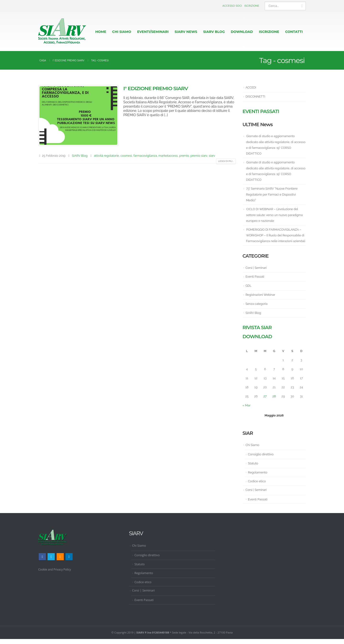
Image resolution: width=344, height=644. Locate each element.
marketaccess (168, 156)
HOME (101, 32)
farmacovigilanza (145, 156)
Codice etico (257, 486)
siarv (212, 156)
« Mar (247, 411)
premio (184, 156)
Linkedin (69, 562)
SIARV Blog (80, 156)
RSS (60, 562)
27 (265, 402)
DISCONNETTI (256, 96)
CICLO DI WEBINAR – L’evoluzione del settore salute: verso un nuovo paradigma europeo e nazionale (276, 215)
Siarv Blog (214, 32)
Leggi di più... (226, 161)
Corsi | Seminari (257, 273)
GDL (249, 291)
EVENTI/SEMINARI (153, 32)
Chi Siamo (253, 450)
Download (242, 32)
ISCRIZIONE (269, 32)
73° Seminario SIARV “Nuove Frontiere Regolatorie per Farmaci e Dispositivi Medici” (273, 194)
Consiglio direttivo (261, 460)
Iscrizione (252, 6)
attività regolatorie (106, 156)
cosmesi (126, 156)
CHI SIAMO (122, 32)
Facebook (42, 562)
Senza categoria (257, 309)
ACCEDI (251, 87)
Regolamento (258, 478)
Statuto (253, 469)
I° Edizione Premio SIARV (156, 88)
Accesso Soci (232, 6)
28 (274, 402)
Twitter (51, 562)
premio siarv (199, 156)
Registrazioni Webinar (261, 300)
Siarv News (186, 32)
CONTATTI (294, 32)
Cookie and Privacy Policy (56, 574)
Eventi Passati (255, 282)
